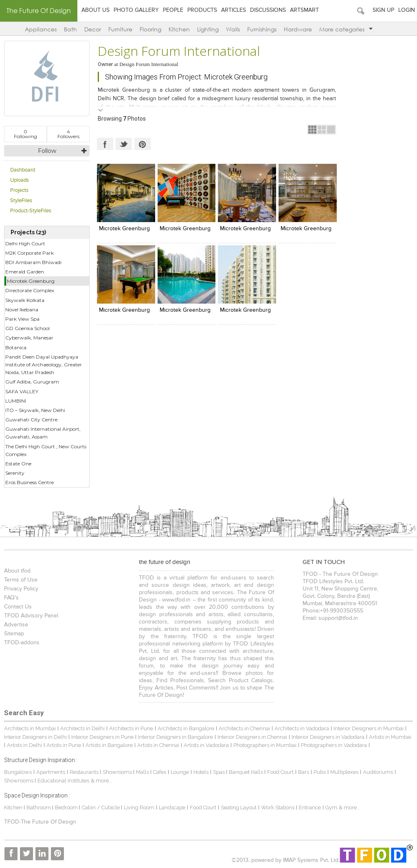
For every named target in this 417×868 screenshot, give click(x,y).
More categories (346, 29)
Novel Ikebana (22, 310)
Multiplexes (344, 772)
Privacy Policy (21, 589)
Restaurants (85, 772)
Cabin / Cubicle (101, 807)
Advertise (16, 625)
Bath (70, 29)
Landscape (172, 807)
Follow (47, 151)
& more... (102, 781)
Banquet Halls (247, 772)
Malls (143, 772)
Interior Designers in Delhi (35, 737)
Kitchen (179, 29)
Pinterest (143, 144)
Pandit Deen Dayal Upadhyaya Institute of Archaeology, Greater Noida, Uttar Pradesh (44, 365)
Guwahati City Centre (31, 420)
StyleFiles (21, 201)
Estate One (18, 464)
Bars (304, 772)
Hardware (298, 29)
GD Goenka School (27, 328)
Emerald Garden (25, 272)
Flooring (150, 29)
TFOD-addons (22, 643)
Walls (233, 29)
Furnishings (262, 29)
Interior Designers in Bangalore (176, 737)
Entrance (310, 807)
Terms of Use (21, 580)
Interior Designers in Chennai (252, 737)
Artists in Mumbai (390, 737)
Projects (19, 191)
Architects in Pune (131, 728)
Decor (93, 29)
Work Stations (278, 807)
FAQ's (11, 598)
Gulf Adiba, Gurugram (32, 382)
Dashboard (23, 170)
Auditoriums (378, 772)
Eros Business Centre (30, 482)
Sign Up (383, 10)
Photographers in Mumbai (265, 745)
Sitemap (14, 634)
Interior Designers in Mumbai (369, 728)
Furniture (120, 29)
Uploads (20, 180)
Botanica (16, 347)
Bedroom (67, 807)
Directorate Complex (30, 290)
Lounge (180, 772)
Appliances (41, 29)
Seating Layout (239, 807)
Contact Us (18, 607)
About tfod (17, 571)
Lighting (208, 29)
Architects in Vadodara (302, 728)
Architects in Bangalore (186, 728)
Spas (219, 772)
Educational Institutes (63, 781)
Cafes (160, 772)
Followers (68, 134)
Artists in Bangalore (109, 745)
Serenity (15, 473)
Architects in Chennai (244, 728)
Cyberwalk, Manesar (29, 338)
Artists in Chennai (158, 745)
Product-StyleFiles (31, 211)
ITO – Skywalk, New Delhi (35, 410)
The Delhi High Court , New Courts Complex (46, 450)
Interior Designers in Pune (102, 737)
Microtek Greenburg (31, 281)
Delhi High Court (25, 243)
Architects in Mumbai (30, 728)
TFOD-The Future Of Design (40, 822)
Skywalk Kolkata (25, 300)
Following (25, 134)
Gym (331, 807)
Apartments (51, 772)
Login (407, 10)
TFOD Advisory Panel (31, 616)
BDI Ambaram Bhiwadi (33, 262)
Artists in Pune (64, 745)
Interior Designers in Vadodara (328, 737)
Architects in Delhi (82, 728)
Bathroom (39, 807)
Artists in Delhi (24, 745)
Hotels (201, 772)
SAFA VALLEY (22, 391)
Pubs (320, 772)
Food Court (280, 772)
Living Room (139, 807)
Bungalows (18, 772)
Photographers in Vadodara (334, 745)
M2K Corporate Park (30, 253)
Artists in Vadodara (206, 745)
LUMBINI (16, 401)
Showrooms (118, 772)
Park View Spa (22, 319)
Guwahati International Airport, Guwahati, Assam (43, 433)
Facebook (105, 144)
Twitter (124, 144)
